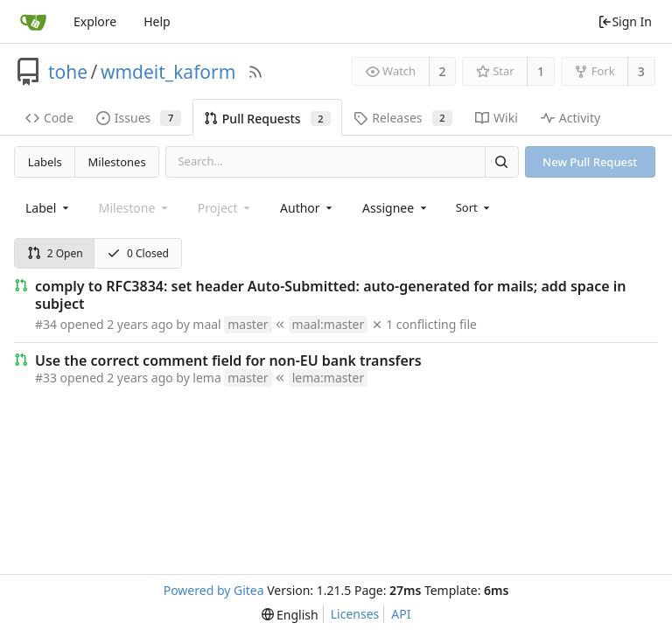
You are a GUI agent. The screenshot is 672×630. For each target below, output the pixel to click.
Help (157, 21)
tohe (68, 72)
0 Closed (138, 253)
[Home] (33, 22)
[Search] (501, 161)
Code (49, 118)
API (401, 614)
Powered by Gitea (214, 590)
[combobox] (49, 208)
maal (206, 324)
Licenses (355, 614)
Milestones (117, 162)
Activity (570, 118)
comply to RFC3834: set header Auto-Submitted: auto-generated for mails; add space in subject (331, 295)
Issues (139, 118)
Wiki (497, 118)
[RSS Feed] (255, 72)
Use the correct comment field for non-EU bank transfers (228, 360)
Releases (403, 118)
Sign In (625, 21)
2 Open (55, 253)
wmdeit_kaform (168, 72)
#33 (46, 378)
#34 (46, 324)
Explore (95, 21)
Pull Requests (267, 119)
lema (206, 378)
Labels (45, 162)
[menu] (475, 207)
